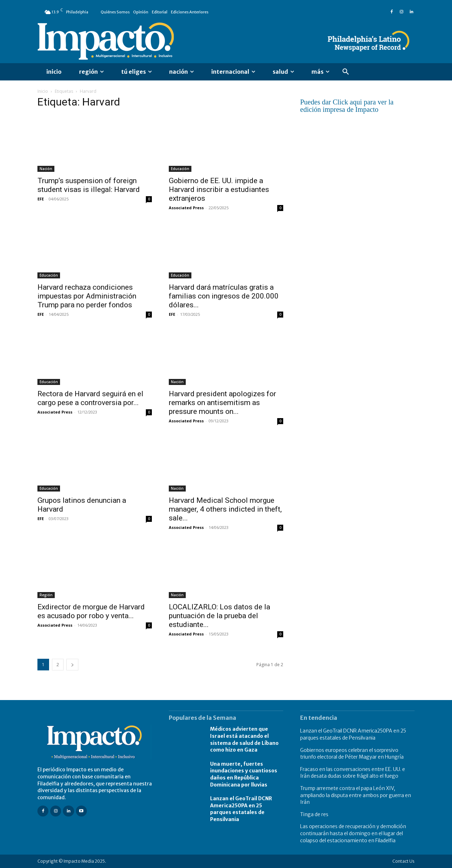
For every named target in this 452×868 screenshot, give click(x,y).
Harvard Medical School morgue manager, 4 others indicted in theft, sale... (225, 509)
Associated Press (186, 208)
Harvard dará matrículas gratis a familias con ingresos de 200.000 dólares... (224, 296)
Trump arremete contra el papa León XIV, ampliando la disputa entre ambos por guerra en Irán (356, 795)
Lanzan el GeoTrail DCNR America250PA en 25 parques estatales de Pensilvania (241, 809)
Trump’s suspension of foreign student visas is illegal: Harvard (89, 185)
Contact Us (403, 861)
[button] (346, 72)
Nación (46, 169)
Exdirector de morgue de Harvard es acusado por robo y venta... (91, 611)
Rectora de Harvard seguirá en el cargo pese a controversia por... (90, 398)
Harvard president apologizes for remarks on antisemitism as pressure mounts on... (222, 403)
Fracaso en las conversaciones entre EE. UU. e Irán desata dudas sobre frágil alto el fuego (353, 773)
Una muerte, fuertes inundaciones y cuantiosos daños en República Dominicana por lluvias (244, 774)
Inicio (43, 91)
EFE (41, 199)
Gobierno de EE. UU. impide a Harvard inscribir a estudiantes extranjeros (219, 189)
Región (46, 595)
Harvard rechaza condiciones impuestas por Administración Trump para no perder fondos (87, 296)
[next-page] (72, 665)
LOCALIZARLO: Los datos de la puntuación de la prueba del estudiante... (219, 616)
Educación (180, 169)
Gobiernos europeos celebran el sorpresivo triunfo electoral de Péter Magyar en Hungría (352, 754)
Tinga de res (314, 814)
